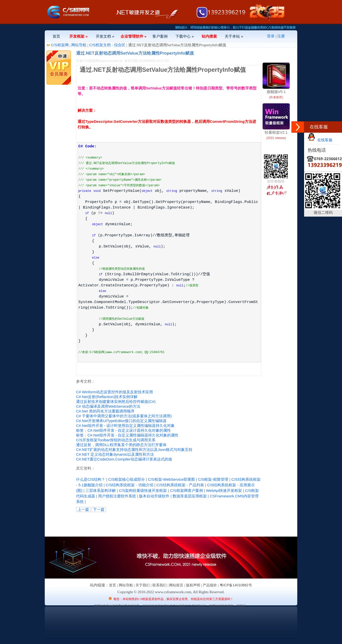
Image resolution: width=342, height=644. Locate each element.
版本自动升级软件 (154, 496)
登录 (271, 36)
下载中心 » (185, 36)
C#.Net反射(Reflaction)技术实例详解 (107, 397)
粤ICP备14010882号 (236, 585)
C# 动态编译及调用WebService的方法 (108, 406)
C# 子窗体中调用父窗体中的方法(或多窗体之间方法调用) (124, 416)
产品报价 (210, 585)
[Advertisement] (135, 523)
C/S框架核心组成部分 (127, 479)
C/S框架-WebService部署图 (172, 479)
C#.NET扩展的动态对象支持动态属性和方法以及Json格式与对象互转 (134, 450)
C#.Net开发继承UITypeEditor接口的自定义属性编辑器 (121, 421)
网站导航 (79, 45)
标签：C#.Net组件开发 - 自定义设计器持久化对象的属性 (123, 430)
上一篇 (83, 509)
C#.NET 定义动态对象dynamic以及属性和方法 (115, 454)
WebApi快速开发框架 (224, 490)
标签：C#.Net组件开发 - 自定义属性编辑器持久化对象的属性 (127, 435)
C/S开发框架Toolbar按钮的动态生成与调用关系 (116, 440)
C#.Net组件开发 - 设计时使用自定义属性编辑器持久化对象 (125, 425)
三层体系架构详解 (101, 490)
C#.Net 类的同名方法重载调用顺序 (105, 411)
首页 (56, 36)
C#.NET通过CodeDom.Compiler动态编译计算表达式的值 (124, 459)
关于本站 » (234, 36)
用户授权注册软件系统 (117, 496)
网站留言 (176, 585)
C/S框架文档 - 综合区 (107, 45)
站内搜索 (209, 36)
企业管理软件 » (134, 36)
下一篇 (99, 509)
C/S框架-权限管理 (213, 479)
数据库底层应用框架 (190, 496)
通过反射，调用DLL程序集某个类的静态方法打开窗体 (121, 445)
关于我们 (143, 585)
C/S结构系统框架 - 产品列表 (180, 485)
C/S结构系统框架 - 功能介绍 (129, 485)
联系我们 (159, 585)
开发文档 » (105, 36)
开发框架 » (78, 36)
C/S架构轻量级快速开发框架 (143, 490)
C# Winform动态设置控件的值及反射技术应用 (115, 392)
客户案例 (160, 36)
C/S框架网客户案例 (187, 490)
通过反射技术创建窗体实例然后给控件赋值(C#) (116, 401)
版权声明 (193, 585)
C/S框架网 (60, 45)
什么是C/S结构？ (91, 479)
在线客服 (320, 140)
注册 (281, 36)
